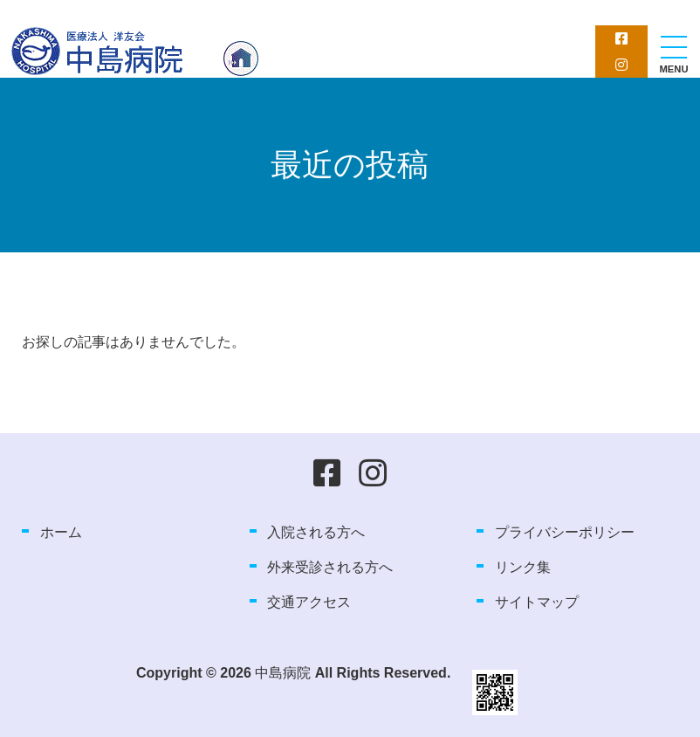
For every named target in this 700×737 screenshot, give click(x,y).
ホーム (61, 532)
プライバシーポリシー (565, 532)
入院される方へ (316, 532)
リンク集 (523, 567)
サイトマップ (537, 602)
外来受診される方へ (330, 567)
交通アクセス (309, 602)
